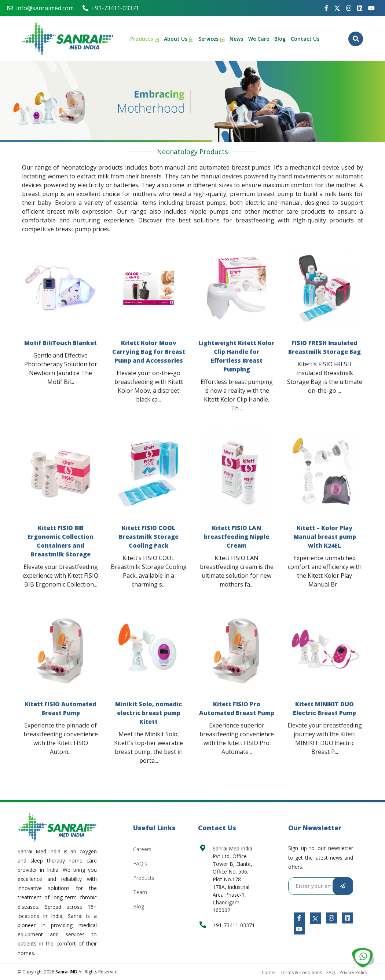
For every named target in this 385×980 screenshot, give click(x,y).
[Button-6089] (343, 886)
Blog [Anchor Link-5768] (280, 39)
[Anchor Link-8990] (363, 958)
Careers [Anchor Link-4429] (142, 849)
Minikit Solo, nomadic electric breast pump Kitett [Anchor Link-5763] (148, 713)
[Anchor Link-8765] (360, 8)
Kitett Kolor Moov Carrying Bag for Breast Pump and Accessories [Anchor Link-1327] (149, 352)
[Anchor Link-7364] (371, 8)
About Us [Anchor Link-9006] (179, 39)
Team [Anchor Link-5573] (140, 892)
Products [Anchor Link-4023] (144, 39)
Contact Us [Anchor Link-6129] (305, 39)
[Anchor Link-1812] (299, 929)
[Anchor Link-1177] (326, 8)
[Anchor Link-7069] (299, 918)
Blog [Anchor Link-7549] (139, 906)
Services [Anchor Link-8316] (211, 39)
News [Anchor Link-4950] (236, 39)
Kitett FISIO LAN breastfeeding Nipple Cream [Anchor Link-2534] (236, 537)
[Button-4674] (356, 39)
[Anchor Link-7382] (349, 8)
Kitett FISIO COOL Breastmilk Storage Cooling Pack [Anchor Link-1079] (149, 537)
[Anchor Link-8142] (331, 918)
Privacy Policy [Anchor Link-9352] (353, 972)
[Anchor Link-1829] (348, 918)
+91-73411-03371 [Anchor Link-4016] (111, 8)
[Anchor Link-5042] (337, 8)
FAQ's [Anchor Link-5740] (140, 863)
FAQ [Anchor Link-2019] (331, 972)
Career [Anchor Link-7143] (269, 972)
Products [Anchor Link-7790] (144, 878)
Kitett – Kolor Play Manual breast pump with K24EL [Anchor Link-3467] (325, 537)
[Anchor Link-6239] (68, 39)
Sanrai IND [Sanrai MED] (67, 972)
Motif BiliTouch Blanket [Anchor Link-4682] (60, 343)
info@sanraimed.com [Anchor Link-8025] (41, 8)
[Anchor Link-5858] (315, 918)
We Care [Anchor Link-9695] (259, 39)
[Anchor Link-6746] (57, 827)
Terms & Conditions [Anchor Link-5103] (301, 972)
